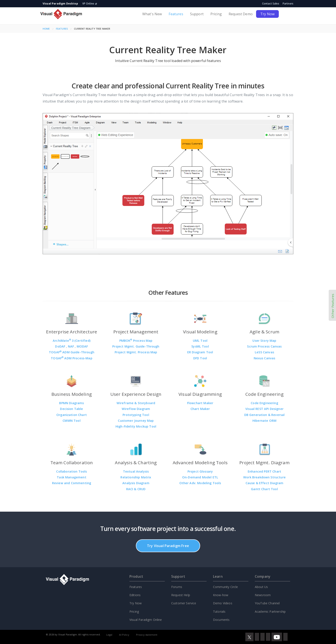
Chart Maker (200, 409)
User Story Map (264, 341)
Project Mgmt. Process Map (136, 352)
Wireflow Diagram (136, 409)
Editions (135, 595)
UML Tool (200, 341)
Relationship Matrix (136, 477)
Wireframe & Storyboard (136, 403)
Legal (109, 635)
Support (197, 14)
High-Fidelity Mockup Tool (136, 426)
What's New (152, 14)
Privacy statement (147, 635)
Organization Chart (72, 415)
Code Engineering (264, 403)
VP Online (90, 4)
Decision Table (71, 409)
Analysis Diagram (136, 483)
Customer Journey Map (136, 421)
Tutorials (219, 611)
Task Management (71, 477)
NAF (71, 346)
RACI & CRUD (136, 489)
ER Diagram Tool (200, 352)
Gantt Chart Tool (264, 489)
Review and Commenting (72, 483)
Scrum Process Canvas (264, 346)
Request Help (181, 595)
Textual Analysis (136, 471)
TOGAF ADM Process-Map (72, 358)
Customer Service (184, 603)
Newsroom (263, 595)
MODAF (82, 346)
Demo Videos (223, 603)
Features (176, 14)
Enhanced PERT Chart (264, 471)
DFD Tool (200, 358)
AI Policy (124, 635)
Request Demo (241, 14)
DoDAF (61, 346)
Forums (177, 587)
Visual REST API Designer (264, 409)
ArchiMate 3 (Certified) (72, 341)
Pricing (216, 14)
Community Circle (226, 587)
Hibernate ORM (264, 421)
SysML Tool (200, 346)
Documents (221, 620)
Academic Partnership (270, 611)
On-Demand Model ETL (200, 477)
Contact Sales (271, 4)
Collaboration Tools (71, 471)
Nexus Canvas (265, 358)
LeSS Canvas (264, 352)
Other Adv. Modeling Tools (200, 483)
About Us (261, 587)
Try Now (267, 14)
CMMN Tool (71, 421)
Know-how (221, 595)
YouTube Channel (267, 603)
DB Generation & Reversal (265, 415)
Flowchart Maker (200, 403)
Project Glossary (200, 471)
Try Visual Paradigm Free (168, 546)
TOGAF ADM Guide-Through (72, 352)
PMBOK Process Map (136, 341)
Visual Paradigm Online (146, 620)
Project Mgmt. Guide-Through (136, 346)
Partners (288, 4)
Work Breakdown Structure (264, 477)
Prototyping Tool (136, 415)
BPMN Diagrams (71, 403)
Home (46, 29)
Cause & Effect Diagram (265, 483)
